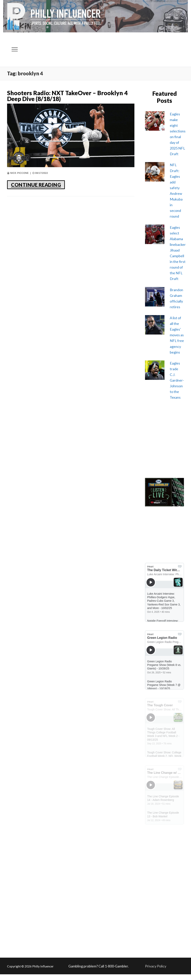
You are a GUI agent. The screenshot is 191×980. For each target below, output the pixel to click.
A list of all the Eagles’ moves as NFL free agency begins (177, 335)
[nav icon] (15, 50)
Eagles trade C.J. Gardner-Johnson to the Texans (177, 380)
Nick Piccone (18, 173)
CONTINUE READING (36, 185)
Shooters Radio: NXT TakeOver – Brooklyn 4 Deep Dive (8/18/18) (67, 96)
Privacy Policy (156, 966)
